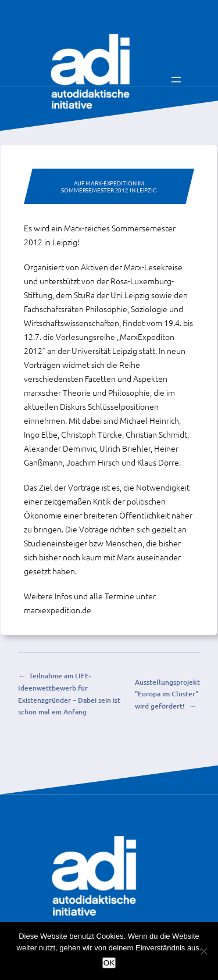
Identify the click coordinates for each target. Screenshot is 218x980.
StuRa (84, 295)
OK (109, 963)
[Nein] (203, 951)
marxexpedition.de (58, 610)
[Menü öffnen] (176, 80)
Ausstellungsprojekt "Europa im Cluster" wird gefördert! (167, 694)
